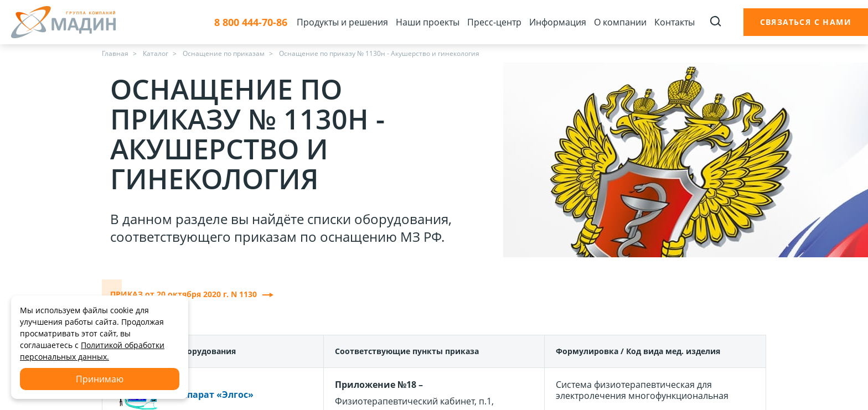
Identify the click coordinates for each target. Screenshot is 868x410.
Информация (558, 22)
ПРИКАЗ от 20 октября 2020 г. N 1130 (192, 294)
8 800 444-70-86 (251, 22)
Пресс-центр (494, 22)
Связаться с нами (806, 22)
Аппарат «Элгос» (215, 395)
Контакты (675, 22)
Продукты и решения (342, 22)
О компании (620, 22)
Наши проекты (428, 22)
